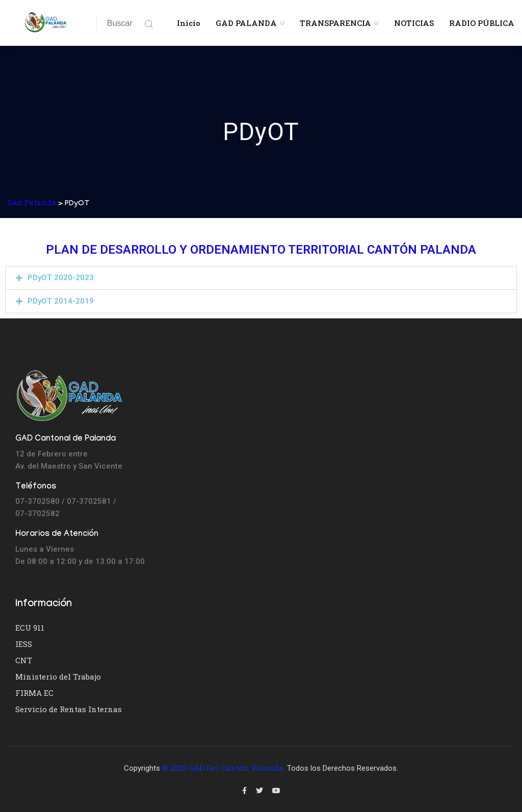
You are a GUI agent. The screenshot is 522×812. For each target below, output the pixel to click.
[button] (261, 278)
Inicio (189, 23)
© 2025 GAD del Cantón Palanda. (224, 768)
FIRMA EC (34, 693)
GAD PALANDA (246, 23)
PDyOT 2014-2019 (61, 301)
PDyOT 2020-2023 (61, 278)
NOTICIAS (414, 23)
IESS (24, 644)
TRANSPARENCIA (335, 23)
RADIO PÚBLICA (482, 23)
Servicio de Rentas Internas (69, 709)
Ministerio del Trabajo (58, 676)
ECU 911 (30, 628)
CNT (24, 660)
